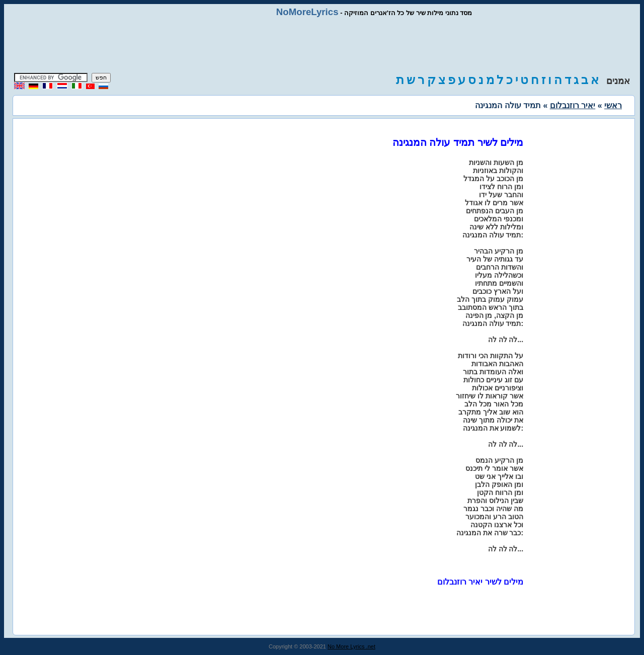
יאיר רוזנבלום (573, 105)
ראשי (613, 105)
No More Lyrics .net (351, 646)
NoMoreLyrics (307, 12)
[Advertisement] (322, 45)
